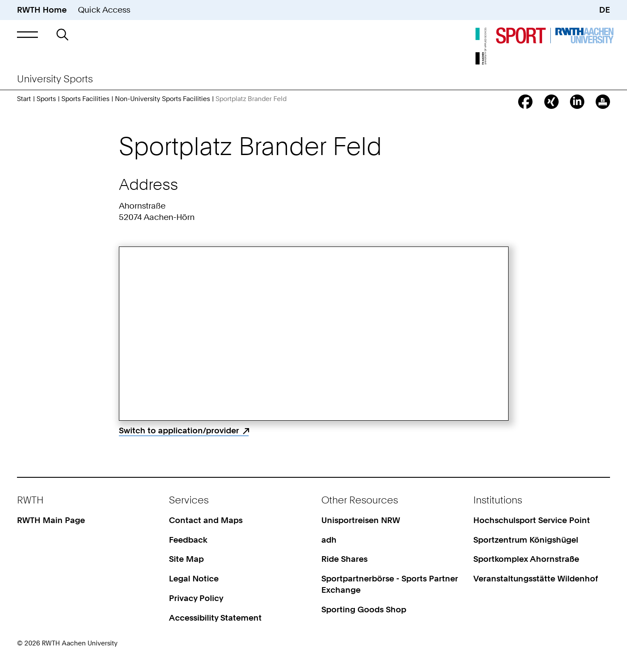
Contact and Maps (206, 520)
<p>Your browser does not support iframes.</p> (314, 334)
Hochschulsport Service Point (532, 520)
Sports (46, 99)
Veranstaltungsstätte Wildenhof (536, 579)
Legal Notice (194, 579)
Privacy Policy (196, 598)
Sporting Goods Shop (364, 610)
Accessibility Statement (215, 618)
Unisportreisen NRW (361, 520)
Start (24, 99)
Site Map (186, 559)
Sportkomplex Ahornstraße (526, 559)
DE (605, 10)
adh (329, 540)
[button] (27, 35)
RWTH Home (42, 10)
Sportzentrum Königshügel (526, 540)
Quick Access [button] (104, 10)
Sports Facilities (85, 99)
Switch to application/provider (179, 431)
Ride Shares (344, 559)
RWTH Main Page (51, 520)
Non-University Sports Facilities (162, 99)
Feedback (188, 540)
